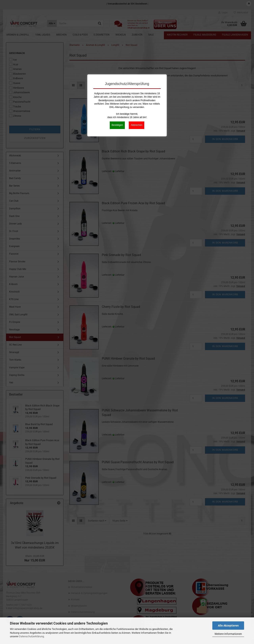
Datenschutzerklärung (31, 636)
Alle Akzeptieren (228, 626)
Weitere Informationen (228, 634)
